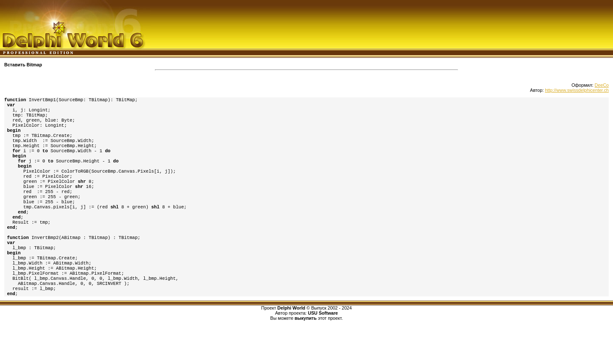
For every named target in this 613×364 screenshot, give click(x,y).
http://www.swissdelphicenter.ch (577, 90)
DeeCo (602, 85)
